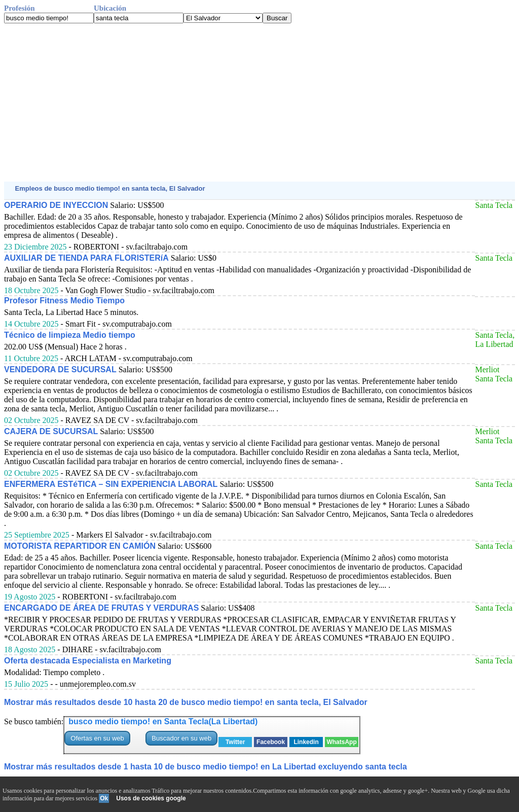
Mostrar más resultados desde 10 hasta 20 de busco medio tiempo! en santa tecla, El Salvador (186, 702)
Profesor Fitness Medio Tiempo (64, 301)
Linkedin (306, 742)
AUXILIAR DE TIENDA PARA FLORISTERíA (86, 258)
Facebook (271, 742)
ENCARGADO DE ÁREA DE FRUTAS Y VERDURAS (101, 608)
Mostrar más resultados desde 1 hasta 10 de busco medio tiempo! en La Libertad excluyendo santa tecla (206, 767)
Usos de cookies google (151, 798)
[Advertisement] (259, 102)
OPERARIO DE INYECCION (56, 205)
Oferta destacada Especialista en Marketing (88, 661)
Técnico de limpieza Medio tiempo (70, 335)
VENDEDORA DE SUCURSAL (60, 369)
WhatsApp (341, 742)
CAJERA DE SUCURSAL (51, 431)
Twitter (235, 742)
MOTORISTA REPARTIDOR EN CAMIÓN (80, 546)
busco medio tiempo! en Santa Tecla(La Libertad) (163, 721)
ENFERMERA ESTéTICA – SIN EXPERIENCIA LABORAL (111, 484)
